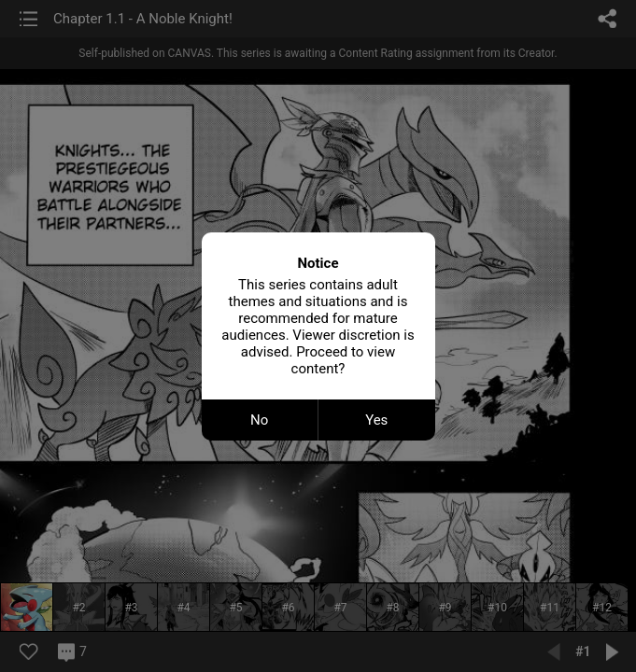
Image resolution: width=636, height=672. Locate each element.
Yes (376, 420)
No (259, 420)
